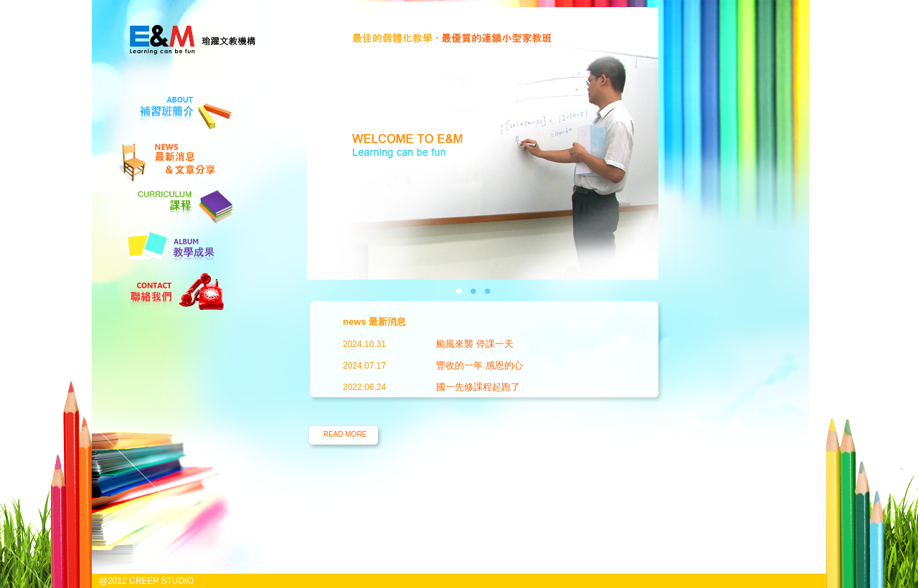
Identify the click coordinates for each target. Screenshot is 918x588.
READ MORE (345, 434)
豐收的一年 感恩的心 (479, 365)
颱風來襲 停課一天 (475, 344)
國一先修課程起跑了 (478, 387)
